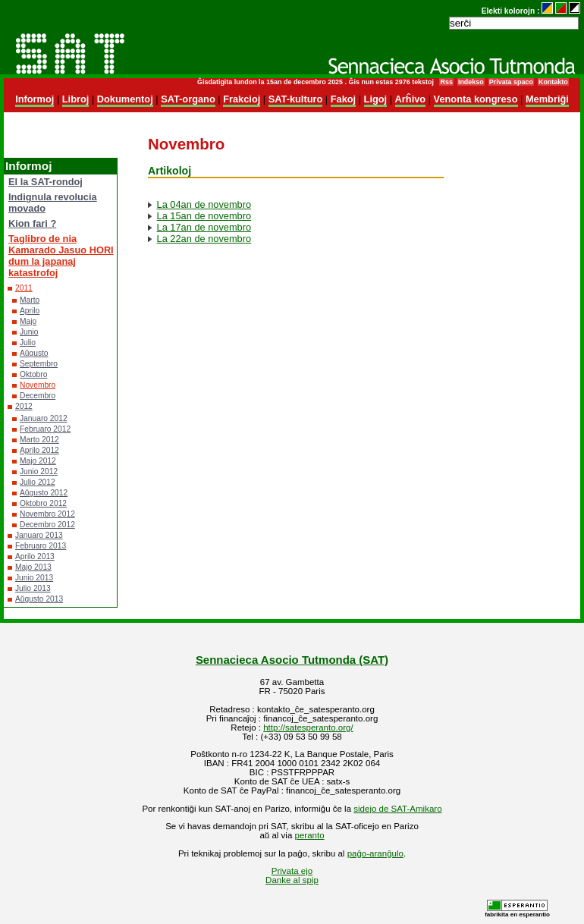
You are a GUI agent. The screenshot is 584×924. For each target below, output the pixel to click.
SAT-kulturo (296, 99)
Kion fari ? (32, 223)
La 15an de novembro (204, 216)
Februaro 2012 (45, 429)
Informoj (35, 99)
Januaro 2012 (44, 418)
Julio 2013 (33, 588)
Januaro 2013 (39, 535)
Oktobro (33, 374)
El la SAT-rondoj (46, 182)
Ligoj (376, 99)
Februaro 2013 (41, 546)
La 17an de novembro (204, 227)
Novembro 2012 (47, 514)
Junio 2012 (39, 471)
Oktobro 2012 (43, 503)
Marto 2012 (39, 440)
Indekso (471, 82)
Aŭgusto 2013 (39, 599)
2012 (24, 406)
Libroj (76, 99)
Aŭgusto (34, 353)
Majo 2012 (38, 461)
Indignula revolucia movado (53, 203)
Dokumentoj (125, 99)
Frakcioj (242, 99)
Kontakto (553, 82)
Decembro (38, 396)
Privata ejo (292, 871)
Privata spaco (511, 82)
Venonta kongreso (476, 99)
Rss (446, 82)
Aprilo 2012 (39, 450)
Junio (29, 332)
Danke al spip (292, 880)
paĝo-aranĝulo (375, 853)
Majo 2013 (33, 567)
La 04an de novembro (204, 204)
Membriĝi (547, 99)
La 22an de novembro (204, 239)
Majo (28, 321)
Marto (30, 300)
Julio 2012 (38, 482)
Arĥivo (411, 99)
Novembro (38, 385)
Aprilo (30, 311)
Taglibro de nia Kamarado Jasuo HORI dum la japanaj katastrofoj (61, 256)
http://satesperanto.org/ (308, 728)
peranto (310, 835)
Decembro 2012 (47, 525)
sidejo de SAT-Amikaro (397, 809)
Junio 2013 (34, 578)
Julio (28, 343)
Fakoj (343, 99)
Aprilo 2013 (35, 556)
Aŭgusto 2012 (44, 493)
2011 (24, 288)
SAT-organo (188, 99)
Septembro (39, 364)
